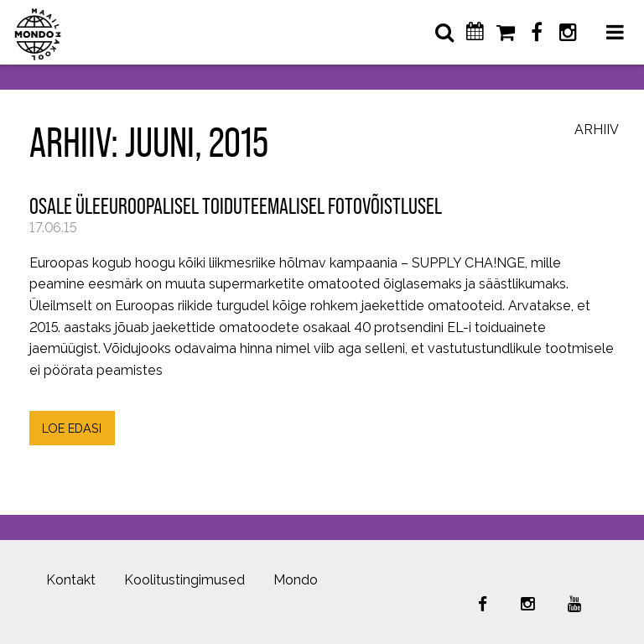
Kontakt (71, 580)
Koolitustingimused (184, 580)
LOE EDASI (72, 428)
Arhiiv (597, 130)
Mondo (296, 580)
